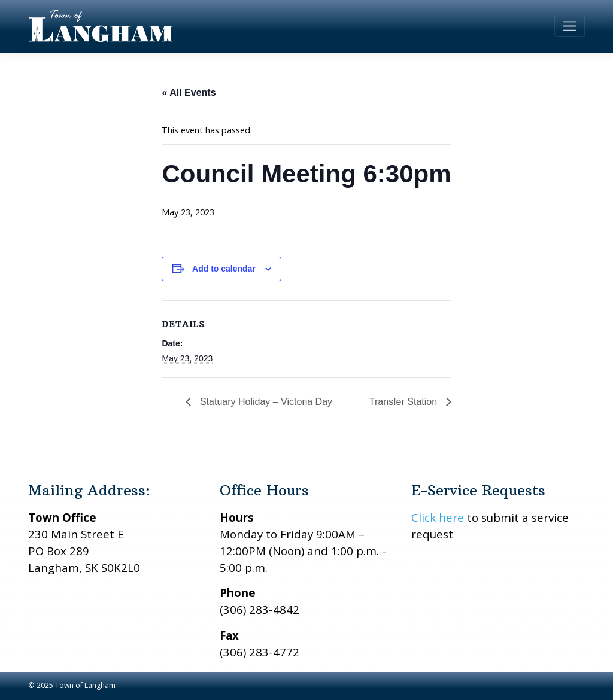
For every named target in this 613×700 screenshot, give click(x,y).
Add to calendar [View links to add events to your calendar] (224, 269)
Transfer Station (405, 402)
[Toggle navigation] (570, 26)
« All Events (189, 92)
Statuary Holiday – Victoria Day (265, 402)
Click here (438, 517)
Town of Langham (85, 685)
